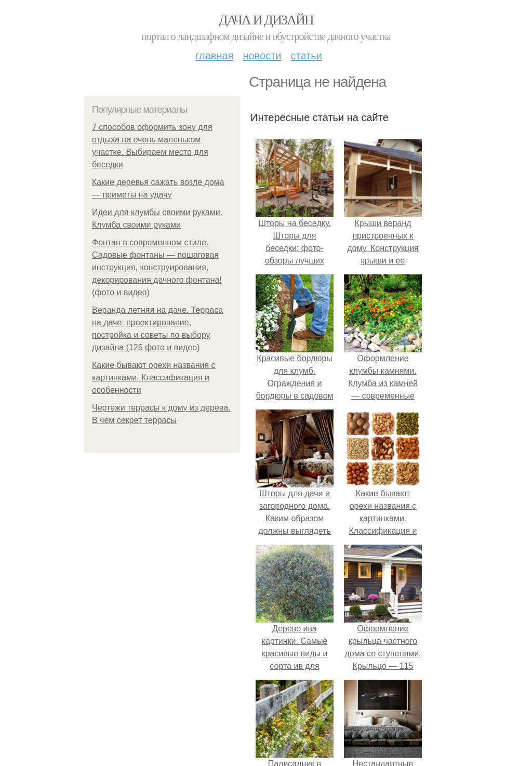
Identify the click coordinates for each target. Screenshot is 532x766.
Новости (262, 56)
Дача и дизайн (266, 20)
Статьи (306, 56)
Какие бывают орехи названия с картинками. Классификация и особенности (154, 378)
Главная (214, 56)
